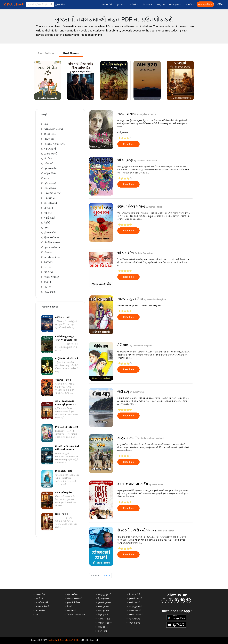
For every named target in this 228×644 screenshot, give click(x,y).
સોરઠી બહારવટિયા (131, 299)
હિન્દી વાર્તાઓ (135, 594)
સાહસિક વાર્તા (51, 198)
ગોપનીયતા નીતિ (42, 603)
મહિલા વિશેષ (50, 173)
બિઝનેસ (48, 262)
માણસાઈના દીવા (129, 438)
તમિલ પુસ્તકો (103, 611)
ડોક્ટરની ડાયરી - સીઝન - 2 (137, 530)
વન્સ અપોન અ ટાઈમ (133, 484)
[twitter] (176, 601)
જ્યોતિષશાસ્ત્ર (52, 277)
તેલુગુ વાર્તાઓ (134, 623)
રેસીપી (47, 223)
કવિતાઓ (49, 164)
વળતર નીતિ (40, 611)
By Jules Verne (137, 392)
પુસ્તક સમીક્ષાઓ (52, 247)
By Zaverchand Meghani (155, 299)
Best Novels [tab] (71, 53)
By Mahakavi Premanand (145, 161)
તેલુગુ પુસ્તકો (103, 615)
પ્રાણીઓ (49, 272)
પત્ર (46, 228)
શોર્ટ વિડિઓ (72, 611)
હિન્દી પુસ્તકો (103, 598)
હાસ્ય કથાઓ (51, 154)
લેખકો (69, 607)
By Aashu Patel (156, 484)
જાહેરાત (161, 4)
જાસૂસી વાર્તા (50, 188)
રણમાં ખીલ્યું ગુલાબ (132, 206)
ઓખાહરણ (126, 160)
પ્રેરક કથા (49, 139)
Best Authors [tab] (46, 53)
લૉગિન (220, 4)
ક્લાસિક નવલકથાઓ (54, 144)
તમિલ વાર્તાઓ (135, 619)
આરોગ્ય (48, 213)
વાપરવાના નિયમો (43, 607)
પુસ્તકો (121, 4)
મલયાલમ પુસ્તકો (105, 623)
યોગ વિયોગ (126, 253)
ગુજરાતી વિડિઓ (73, 603)
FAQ (38, 615)
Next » (107, 575)
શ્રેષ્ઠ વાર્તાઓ (72, 594)
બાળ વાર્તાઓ (50, 149)
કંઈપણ (48, 287)
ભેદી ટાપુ (124, 391)
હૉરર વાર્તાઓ (50, 233)
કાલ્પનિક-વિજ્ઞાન (52, 257)
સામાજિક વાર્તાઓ (53, 193)
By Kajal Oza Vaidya (146, 114)
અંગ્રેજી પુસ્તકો (105, 594)
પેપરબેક (148, 4)
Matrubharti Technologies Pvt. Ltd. (64, 640)
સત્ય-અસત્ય (127, 114)
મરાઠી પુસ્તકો (103, 607)
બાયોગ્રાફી (50, 218)
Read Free (128, 144)
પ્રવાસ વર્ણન (51, 168)
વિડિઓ (134, 4)
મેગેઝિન (48, 159)
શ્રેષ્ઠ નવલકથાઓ (74, 598)
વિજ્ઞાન (48, 282)
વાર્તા (46, 124)
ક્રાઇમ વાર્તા (50, 292)
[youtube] (182, 601)
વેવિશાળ (124, 345)
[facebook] (164, 601)
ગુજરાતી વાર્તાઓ (135, 598)
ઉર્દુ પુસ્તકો (102, 631)
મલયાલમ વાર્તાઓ (136, 615)
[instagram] (170, 601)
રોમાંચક (48, 252)
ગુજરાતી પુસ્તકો (104, 603)
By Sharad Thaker (154, 207)
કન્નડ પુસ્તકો (103, 627)
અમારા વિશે (107, 4)
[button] (51, 4)
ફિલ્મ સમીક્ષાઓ (52, 238)
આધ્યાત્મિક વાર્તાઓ (54, 129)
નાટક (47, 178)
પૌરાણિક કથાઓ (52, 242)
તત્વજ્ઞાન (49, 208)
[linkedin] (188, 601)
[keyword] (40, 4)
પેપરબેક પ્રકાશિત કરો (76, 615)
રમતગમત (49, 267)
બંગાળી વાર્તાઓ (135, 611)
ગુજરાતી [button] (60, 5)
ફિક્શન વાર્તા (50, 134)
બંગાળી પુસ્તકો (104, 619)
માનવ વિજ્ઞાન (51, 203)
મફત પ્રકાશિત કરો (206, 4)
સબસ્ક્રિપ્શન (175, 4)
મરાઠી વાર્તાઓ (134, 603)
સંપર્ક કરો (190, 4)
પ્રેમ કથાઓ (50, 183)
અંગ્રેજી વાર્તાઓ (136, 607)
